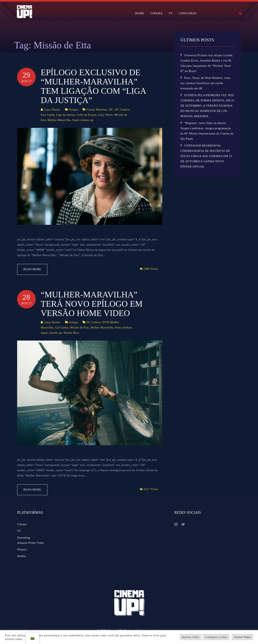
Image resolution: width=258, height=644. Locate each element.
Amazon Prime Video (31, 543)
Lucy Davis (105, 115)
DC (111, 110)
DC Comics (122, 110)
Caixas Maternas (97, 110)
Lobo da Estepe (87, 115)
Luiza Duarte (52, 110)
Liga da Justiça (66, 115)
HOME (140, 13)
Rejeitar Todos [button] (191, 637)
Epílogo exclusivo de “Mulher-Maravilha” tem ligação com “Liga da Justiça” (93, 86)
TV (171, 13)
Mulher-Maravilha (59, 120)
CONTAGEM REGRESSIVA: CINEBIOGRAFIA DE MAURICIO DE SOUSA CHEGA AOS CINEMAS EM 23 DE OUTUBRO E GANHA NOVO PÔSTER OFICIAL (206, 156)
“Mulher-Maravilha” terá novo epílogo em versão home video (92, 304)
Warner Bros (71, 333)
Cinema (22, 524)
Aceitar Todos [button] (242, 637)
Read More (32, 269)
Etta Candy (48, 115)
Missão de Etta (79, 328)
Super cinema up (83, 120)
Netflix (22, 556)
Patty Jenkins (123, 328)
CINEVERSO (188, 13)
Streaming (24, 538)
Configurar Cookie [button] (216, 637)
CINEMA (157, 13)
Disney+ (22, 550)
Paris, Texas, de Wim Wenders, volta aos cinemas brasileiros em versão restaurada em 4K (205, 83)
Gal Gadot (62, 328)
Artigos (74, 110)
